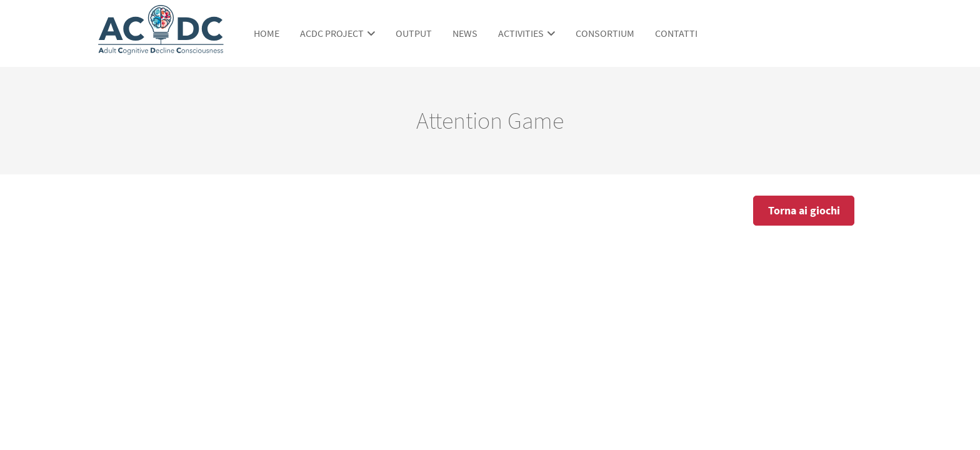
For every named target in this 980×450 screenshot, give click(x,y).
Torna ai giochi (804, 210)
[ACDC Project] (161, 49)
